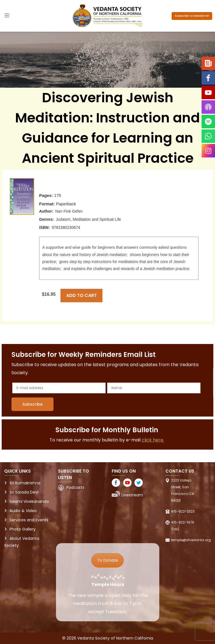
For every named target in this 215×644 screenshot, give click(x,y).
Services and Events (29, 520)
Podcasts (75, 487)
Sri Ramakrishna (25, 483)
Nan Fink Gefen (69, 211)
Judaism (63, 219)
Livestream (132, 495)
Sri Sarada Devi (24, 492)
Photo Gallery (23, 529)
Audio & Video (23, 511)
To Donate (107, 560)
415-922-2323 (183, 511)
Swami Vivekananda (29, 501)
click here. (153, 440)
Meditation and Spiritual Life (97, 219)
